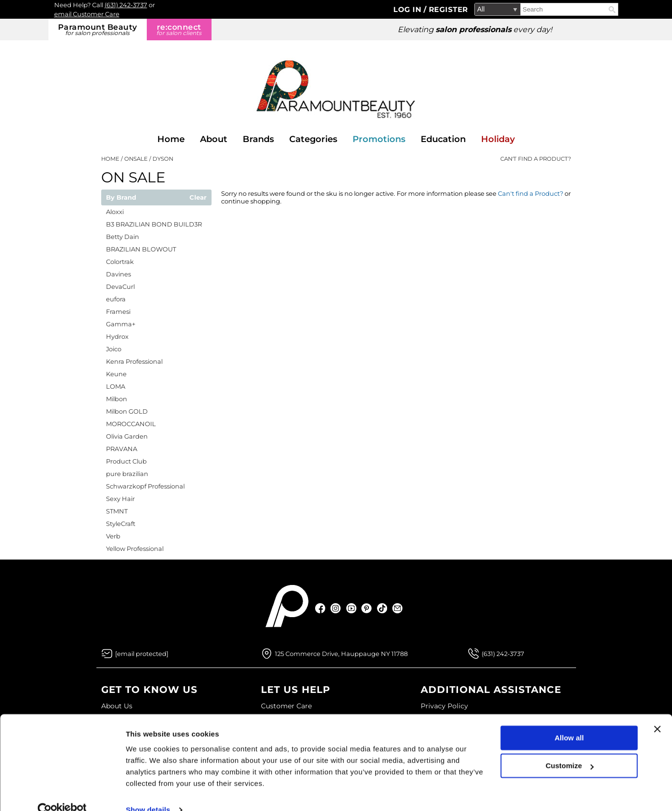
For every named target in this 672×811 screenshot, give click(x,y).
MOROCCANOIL (131, 424)
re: (179, 30)
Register (448, 9)
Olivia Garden (127, 436)
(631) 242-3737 (126, 5)
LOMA (116, 386)
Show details (148, 792)
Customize (570, 748)
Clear (198, 198)
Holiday (498, 139)
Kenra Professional (134, 361)
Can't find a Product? (536, 159)
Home (171, 139)
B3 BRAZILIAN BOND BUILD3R (154, 224)
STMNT (117, 511)
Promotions (379, 139)
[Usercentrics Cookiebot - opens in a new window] (62, 792)
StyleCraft (121, 524)
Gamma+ (121, 324)
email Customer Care (87, 14)
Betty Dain (123, 237)
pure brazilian (127, 474)
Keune (116, 374)
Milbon (117, 399)
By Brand (121, 198)
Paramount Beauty (98, 30)
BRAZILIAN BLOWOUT (141, 249)
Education (443, 139)
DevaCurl (120, 286)
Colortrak (120, 262)
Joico (114, 349)
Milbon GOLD (127, 411)
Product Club (126, 461)
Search (612, 10)
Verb (113, 536)
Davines (118, 274)
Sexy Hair (120, 499)
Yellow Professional (135, 549)
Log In (408, 9)
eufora (116, 299)
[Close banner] (657, 711)
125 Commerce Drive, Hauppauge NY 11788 (341, 654)
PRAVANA (122, 449)
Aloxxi (115, 212)
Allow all (569, 720)
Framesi (118, 311)
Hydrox (117, 336)
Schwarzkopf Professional (145, 486)
